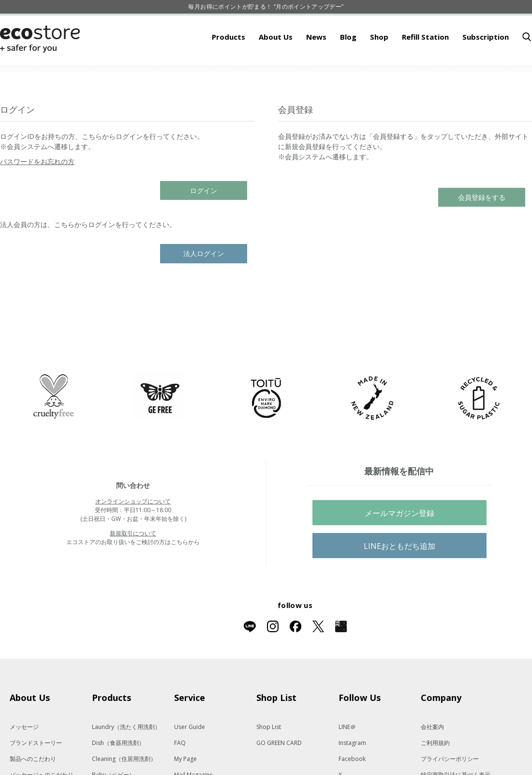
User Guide (190, 757)
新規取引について (133, 563)
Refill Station (425, 67)
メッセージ (24, 757)
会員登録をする (482, 227)
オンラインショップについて (133, 531)
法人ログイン (204, 283)
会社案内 (432, 757)
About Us (276, 67)
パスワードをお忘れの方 (37, 191)
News (316, 67)
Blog (348, 67)
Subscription (486, 67)
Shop (379, 67)
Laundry (126, 757)
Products (229, 67)
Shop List (269, 757)
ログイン (204, 220)
